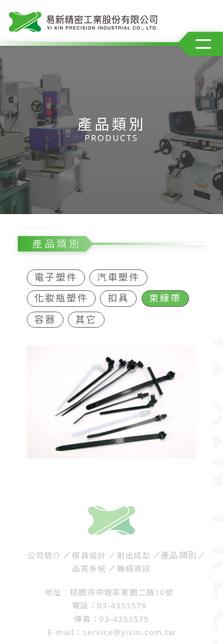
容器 (45, 315)
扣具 (118, 294)
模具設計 (89, 552)
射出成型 (134, 552)
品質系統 (89, 564)
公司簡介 (44, 552)
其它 (86, 315)
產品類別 (179, 552)
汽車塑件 (118, 274)
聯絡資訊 (134, 564)
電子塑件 (56, 274)
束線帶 (165, 294)
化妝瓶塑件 (61, 294)
